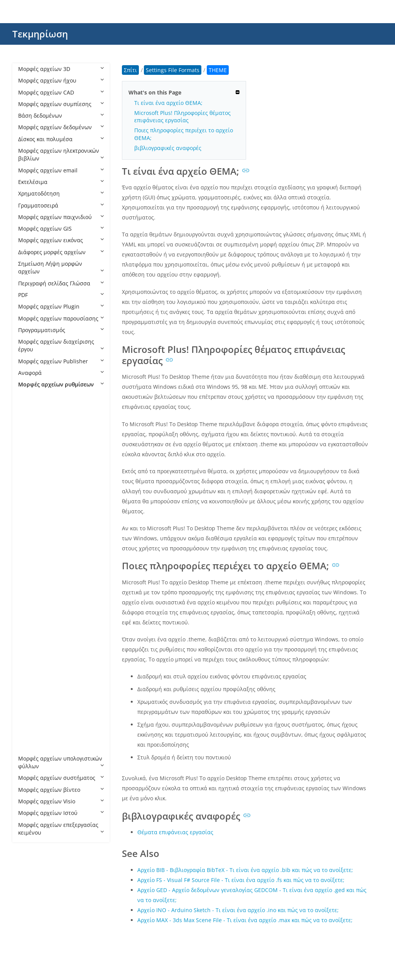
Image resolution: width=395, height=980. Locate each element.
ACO (31, 408)
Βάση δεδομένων (61, 116)
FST (30, 548)
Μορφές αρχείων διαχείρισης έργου (61, 345)
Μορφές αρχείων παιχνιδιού (61, 217)
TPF (30, 723)
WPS (31, 747)
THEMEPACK (42, 712)
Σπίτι (130, 70)
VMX (31, 735)
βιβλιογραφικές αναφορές (168, 148)
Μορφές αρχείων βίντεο (61, 790)
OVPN (33, 630)
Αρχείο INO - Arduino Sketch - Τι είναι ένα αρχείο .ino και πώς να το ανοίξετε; (238, 910)
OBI (30, 606)
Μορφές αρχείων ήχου (61, 80)
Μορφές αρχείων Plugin (61, 306)
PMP (31, 642)
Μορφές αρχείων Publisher (61, 361)
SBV (31, 665)
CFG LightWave (45, 478)
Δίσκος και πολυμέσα (61, 139)
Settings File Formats (53, 396)
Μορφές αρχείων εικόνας (61, 240)
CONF (33, 513)
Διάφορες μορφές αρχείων (61, 252)
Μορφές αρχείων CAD (61, 92)
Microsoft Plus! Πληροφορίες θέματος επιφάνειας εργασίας (182, 116)
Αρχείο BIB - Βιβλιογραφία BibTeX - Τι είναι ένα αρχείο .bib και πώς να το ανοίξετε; (245, 870)
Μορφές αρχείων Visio (61, 801)
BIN (30, 443)
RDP (31, 653)
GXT (31, 560)
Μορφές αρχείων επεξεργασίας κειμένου (61, 829)
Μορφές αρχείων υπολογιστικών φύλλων (61, 762)
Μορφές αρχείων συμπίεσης (61, 104)
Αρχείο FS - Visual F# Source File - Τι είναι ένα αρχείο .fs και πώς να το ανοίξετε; (241, 880)
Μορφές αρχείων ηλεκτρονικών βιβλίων (61, 154)
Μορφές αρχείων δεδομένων (61, 127)
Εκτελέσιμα (61, 182)
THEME (35, 700)
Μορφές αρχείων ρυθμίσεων (61, 384)
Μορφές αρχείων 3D (61, 69)
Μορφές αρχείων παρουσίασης (61, 318)
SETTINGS (38, 688)
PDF (61, 295)
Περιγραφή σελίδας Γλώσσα (61, 283)
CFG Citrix (38, 466)
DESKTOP (38, 525)
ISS (30, 571)
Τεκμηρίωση (40, 34)
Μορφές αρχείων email (61, 170)
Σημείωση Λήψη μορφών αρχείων (61, 267)
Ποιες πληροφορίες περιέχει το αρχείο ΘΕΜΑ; (184, 134)
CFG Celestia (42, 455)
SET (30, 677)
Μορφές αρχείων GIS (61, 229)
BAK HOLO (39, 431)
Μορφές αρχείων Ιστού (61, 813)
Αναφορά (61, 373)
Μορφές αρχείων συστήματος (61, 778)
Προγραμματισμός (61, 330)
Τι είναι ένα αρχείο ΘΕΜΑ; (168, 103)
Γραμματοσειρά (61, 205)
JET (30, 583)
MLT (31, 595)
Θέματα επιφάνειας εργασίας (175, 832)
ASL (30, 419)
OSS (31, 618)
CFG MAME (40, 490)
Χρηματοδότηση (61, 193)
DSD (31, 536)
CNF (31, 501)
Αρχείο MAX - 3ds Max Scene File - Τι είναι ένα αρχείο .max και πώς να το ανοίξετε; (245, 920)
